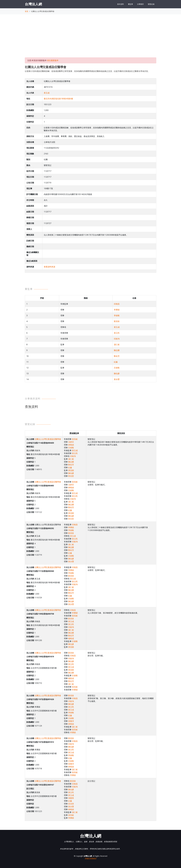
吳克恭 (71, 804)
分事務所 (140, 4)
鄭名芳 (117, 356)
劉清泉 (117, 321)
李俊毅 (117, 315)
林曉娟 (71, 445)
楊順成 (71, 638)
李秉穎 (117, 310)
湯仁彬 (117, 345)
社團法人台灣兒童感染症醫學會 (48, 439)
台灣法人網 (33, 4)
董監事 (130, 4)
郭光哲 (71, 476)
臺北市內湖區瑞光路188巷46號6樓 (58, 99)
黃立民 (117, 333)
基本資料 (121, 4)
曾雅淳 (71, 721)
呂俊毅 (117, 368)
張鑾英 (71, 798)
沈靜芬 (71, 442)
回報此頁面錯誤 (91, 858)
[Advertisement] (91, 38)
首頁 (27, 11)
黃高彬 (75, 439)
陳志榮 (117, 350)
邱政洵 (117, 339)
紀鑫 (116, 362)
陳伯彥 (117, 374)
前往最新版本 (53, 60)
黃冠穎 (71, 470)
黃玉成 (47, 93)
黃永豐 (117, 379)
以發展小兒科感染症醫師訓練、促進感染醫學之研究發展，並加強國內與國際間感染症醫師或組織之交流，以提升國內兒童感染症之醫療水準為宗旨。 (87, 71)
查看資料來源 (49, 267)
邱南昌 (117, 304)
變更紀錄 (151, 4)
